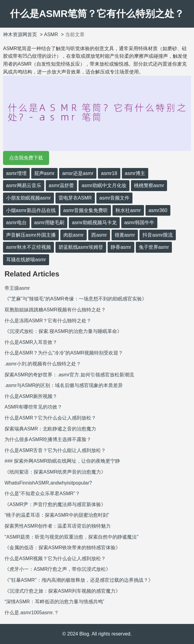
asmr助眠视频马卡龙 (94, 223)
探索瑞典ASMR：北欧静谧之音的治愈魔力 (50, 429)
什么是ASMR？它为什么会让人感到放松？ (50, 418)
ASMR (51, 34)
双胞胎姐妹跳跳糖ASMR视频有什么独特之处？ (55, 310)
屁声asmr (45, 173)
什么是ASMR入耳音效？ (31, 342)
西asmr (99, 235)
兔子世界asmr (154, 247)
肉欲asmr (74, 235)
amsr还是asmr (78, 173)
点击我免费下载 (26, 158)
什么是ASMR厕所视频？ (31, 396)
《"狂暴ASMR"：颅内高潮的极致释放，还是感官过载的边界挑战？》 (79, 580)
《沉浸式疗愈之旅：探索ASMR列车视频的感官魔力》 (62, 591)
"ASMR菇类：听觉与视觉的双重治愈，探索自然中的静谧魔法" (72, 537)
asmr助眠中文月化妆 (104, 185)
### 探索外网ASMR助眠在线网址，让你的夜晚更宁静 (62, 461)
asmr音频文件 (115, 198)
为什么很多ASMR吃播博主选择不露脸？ (48, 439)
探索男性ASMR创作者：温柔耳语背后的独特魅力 (58, 526)
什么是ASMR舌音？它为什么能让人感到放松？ (55, 450)
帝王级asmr (17, 288)
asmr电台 (16, 223)
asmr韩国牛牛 (139, 223)
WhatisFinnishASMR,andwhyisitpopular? (48, 483)
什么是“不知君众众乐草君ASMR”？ (42, 493)
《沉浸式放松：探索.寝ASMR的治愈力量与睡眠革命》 (63, 331)
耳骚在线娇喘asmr (26, 260)
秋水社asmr (128, 210)
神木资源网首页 (20, 34)
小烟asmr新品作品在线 (31, 210)
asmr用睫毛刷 (49, 223)
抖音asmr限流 (158, 235)
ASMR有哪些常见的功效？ (33, 407)
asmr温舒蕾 (62, 185)
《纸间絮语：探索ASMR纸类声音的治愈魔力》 (55, 472)
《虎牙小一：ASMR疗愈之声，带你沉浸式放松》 (58, 569)
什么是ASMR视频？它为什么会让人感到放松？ (55, 558)
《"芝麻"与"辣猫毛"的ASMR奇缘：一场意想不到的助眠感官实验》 (76, 299)
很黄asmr (125, 235)
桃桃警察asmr (149, 185)
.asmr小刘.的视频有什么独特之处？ (43, 364)
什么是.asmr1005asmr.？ (32, 613)
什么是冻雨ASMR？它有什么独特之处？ (48, 321)
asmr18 (109, 173)
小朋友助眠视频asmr (28, 198)
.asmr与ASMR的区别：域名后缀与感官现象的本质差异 (64, 385)
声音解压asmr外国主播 (31, 235)
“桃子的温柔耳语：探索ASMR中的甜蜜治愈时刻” (57, 515)
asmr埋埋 (16, 173)
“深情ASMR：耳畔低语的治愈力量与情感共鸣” (54, 602)
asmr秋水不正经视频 (28, 247)
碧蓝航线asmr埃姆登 (81, 247)
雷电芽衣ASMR (75, 198)
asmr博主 (135, 173)
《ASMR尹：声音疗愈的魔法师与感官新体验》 (55, 504)
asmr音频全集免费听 (86, 210)
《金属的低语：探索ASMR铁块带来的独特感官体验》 (62, 548)
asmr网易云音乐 (24, 185)
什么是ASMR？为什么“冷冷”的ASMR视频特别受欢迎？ (64, 353)
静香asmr (121, 247)
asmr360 (158, 210)
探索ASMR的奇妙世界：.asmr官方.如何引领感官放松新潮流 (69, 375)
